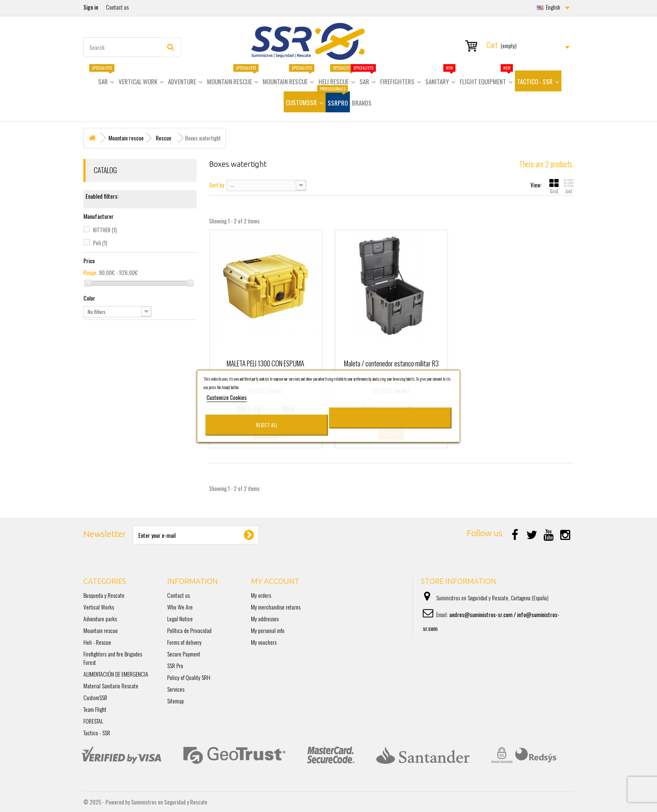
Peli (100, 243)
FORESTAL (93, 721)
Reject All (267, 425)
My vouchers (264, 642)
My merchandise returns (276, 607)
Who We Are (180, 607)
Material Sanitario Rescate (111, 686)
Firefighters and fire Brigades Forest (113, 658)
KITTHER (105, 230)
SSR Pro (175, 665)
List (569, 186)
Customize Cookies (227, 397)
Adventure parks (100, 619)
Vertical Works (99, 607)
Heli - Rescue (97, 642)
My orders (261, 595)
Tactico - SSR (97, 733)
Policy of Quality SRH (189, 677)
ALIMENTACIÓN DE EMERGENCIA (116, 674)
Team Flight (95, 709)
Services (176, 689)
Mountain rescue (101, 630)
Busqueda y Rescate (104, 595)
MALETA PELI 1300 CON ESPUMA (265, 363)
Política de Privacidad (189, 630)
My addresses (265, 619)
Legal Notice (180, 619)
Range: (91, 272)
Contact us (117, 7)
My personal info (268, 630)
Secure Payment (184, 654)
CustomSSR (95, 697)
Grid (554, 186)
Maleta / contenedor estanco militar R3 (391, 363)
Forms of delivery (184, 642)
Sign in (91, 7)
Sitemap (176, 701)
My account (275, 581)
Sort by (217, 185)
